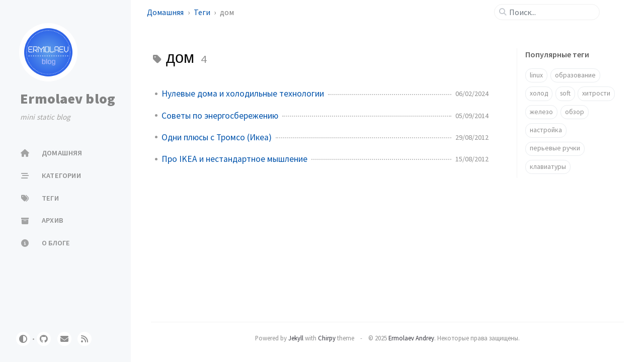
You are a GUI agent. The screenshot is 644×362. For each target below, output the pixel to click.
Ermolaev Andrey (411, 338)
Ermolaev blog (68, 99)
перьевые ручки (555, 148)
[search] (551, 12)
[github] (44, 339)
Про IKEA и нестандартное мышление (234, 159)
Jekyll (296, 338)
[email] (64, 339)
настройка (546, 130)
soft (565, 93)
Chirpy (327, 338)
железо (541, 112)
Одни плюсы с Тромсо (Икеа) (217, 137)
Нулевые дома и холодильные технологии (243, 94)
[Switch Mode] (23, 339)
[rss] (85, 339)
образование (575, 75)
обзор (575, 112)
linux (536, 75)
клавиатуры (548, 167)
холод (539, 93)
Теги (203, 12)
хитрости (596, 93)
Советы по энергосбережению (220, 116)
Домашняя (166, 12)
